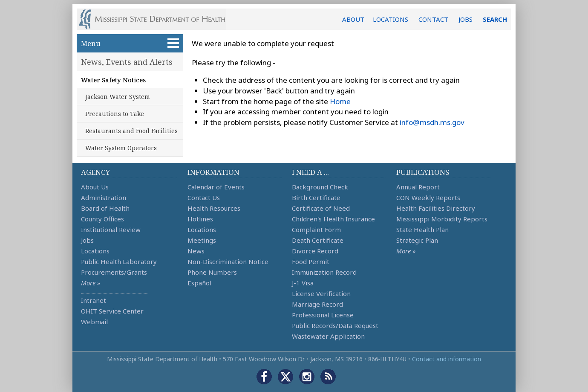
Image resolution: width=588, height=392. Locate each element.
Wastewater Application (328, 336)
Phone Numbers (212, 272)
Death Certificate (318, 240)
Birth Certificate (316, 197)
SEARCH (495, 19)
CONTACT (433, 19)
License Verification (321, 293)
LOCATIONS (391, 19)
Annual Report (418, 187)
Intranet (94, 300)
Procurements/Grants (114, 272)
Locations (95, 251)
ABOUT (353, 19)
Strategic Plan (417, 240)
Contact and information (447, 359)
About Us (95, 187)
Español (199, 283)
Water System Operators (121, 148)
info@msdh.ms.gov (432, 122)
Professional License (323, 315)
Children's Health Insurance (333, 219)
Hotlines (200, 219)
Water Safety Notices (113, 80)
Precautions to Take (115, 114)
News (196, 251)
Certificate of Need (321, 208)
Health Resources (214, 208)
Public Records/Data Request (335, 325)
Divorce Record (315, 251)
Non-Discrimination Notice (228, 261)
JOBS (465, 19)
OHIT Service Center (112, 311)
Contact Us (204, 197)
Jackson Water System (118, 97)
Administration (104, 197)
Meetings (202, 240)
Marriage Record (317, 304)
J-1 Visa (303, 283)
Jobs (87, 240)
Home (340, 101)
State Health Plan (422, 229)
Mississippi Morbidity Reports (442, 219)
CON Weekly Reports (428, 197)
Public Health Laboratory (119, 261)
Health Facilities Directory (436, 208)
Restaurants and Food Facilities (131, 131)
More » (91, 283)
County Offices (102, 219)
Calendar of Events (216, 187)
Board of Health (105, 208)
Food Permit (311, 261)
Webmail (94, 322)
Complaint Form (316, 229)
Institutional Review (111, 229)
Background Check (320, 187)
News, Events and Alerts (127, 62)
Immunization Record (324, 272)
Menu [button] (130, 43)
